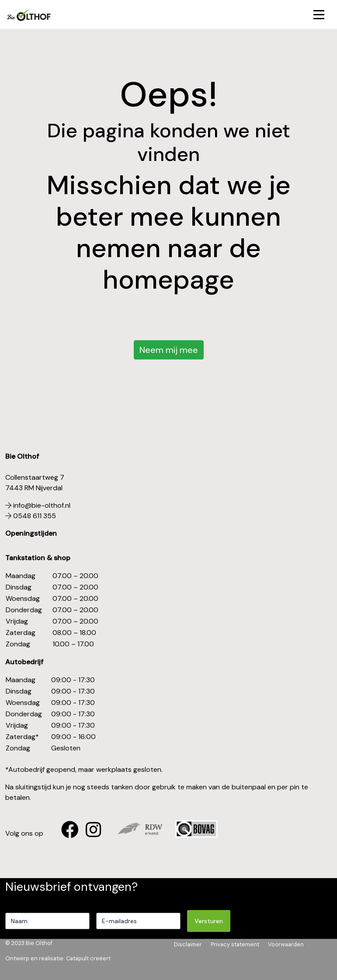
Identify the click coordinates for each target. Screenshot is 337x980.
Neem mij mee (169, 350)
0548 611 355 (31, 516)
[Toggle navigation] (319, 15)
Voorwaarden (286, 944)
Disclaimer (188, 944)
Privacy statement (235, 944)
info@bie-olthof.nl (38, 505)
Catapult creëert (88, 958)
